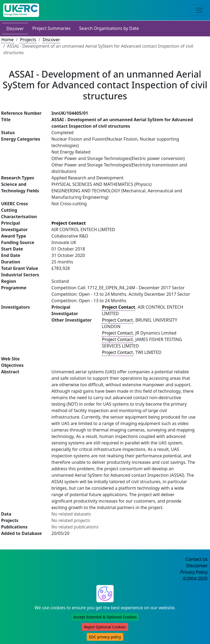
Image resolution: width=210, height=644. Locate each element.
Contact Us (197, 559)
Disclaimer (197, 566)
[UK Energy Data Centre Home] (21, 10)
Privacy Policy (194, 572)
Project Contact (117, 320)
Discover (15, 29)
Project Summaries (51, 28)
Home (8, 40)
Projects (28, 40)
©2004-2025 (195, 579)
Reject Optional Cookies (105, 627)
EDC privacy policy (105, 637)
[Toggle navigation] (199, 10)
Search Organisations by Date (109, 28)
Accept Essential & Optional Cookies (105, 617)
